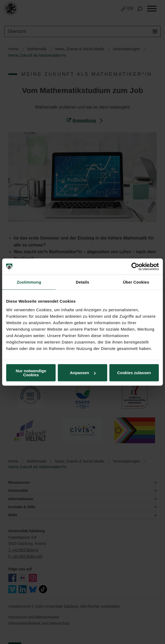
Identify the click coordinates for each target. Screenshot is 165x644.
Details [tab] (82, 282)
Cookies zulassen (134, 373)
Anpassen (83, 373)
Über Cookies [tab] (136, 282)
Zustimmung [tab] (29, 282)
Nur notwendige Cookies (31, 373)
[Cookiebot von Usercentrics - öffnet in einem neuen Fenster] (135, 267)
